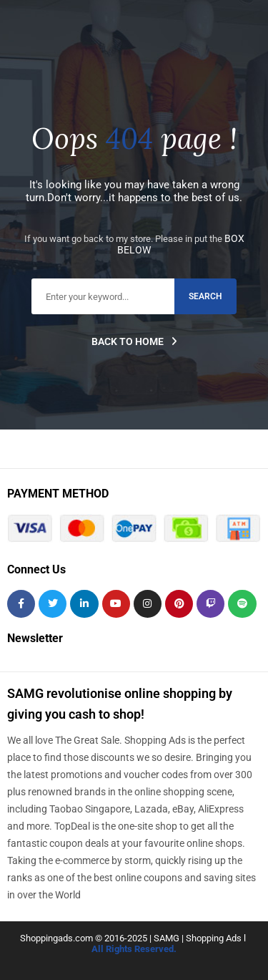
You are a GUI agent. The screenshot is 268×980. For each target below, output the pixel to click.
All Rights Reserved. (134, 949)
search (205, 296)
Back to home (134, 341)
